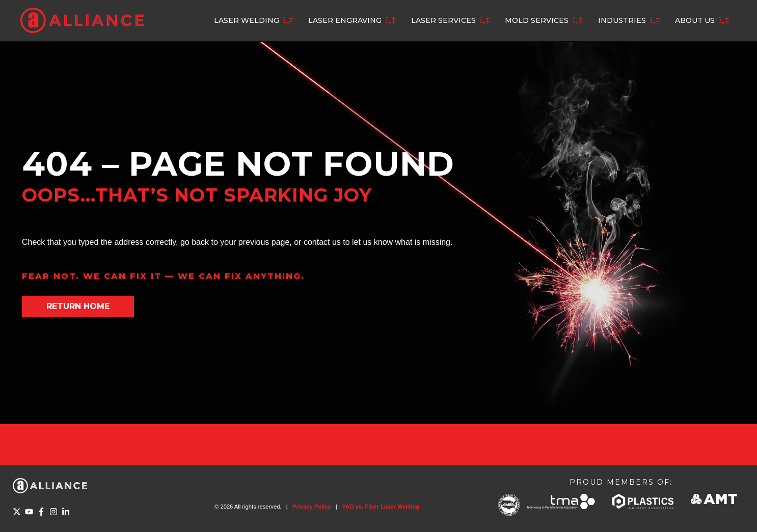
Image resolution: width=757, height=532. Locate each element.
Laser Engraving (345, 20)
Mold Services (537, 20)
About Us (695, 20)
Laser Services (443, 20)
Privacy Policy (312, 507)
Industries (622, 20)
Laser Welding (247, 20)
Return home (78, 306)
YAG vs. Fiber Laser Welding (381, 507)
